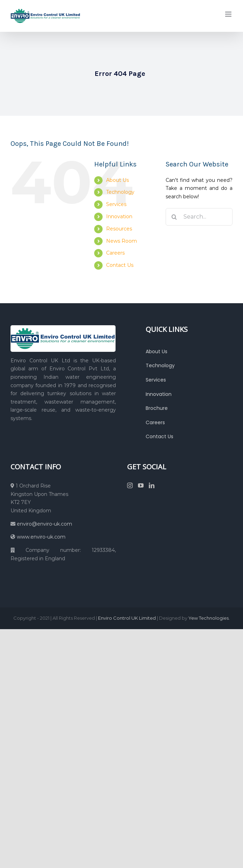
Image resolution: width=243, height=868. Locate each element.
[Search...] (199, 217)
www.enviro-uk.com (41, 537)
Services (116, 204)
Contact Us (120, 265)
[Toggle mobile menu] (229, 14)
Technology (120, 192)
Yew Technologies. (209, 618)
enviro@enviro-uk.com (44, 524)
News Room (121, 241)
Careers (115, 253)
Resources (119, 229)
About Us (117, 180)
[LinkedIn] (152, 485)
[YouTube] (141, 485)
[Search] (174, 217)
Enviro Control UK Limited (127, 618)
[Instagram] (130, 485)
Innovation (119, 216)
